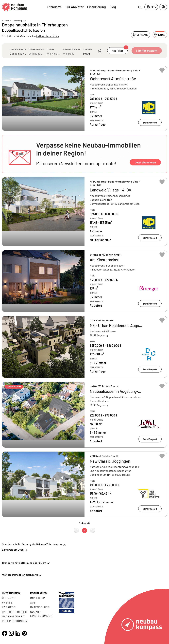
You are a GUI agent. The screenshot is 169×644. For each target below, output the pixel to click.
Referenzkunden (15, 621)
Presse (7, 602)
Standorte (55, 7)
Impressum (38, 598)
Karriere (9, 607)
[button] (84, 154)
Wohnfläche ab (71, 49)
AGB (33, 602)
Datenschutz (40, 607)
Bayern (5, 21)
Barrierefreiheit (15, 612)
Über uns (9, 598)
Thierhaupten (19, 21)
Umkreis (88, 49)
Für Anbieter (75, 7)
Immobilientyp (18, 49)
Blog (113, 7)
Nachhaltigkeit (13, 616)
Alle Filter (120, 50)
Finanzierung (96, 7)
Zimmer (51, 49)
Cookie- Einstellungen (41, 614)
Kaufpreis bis (36, 49)
